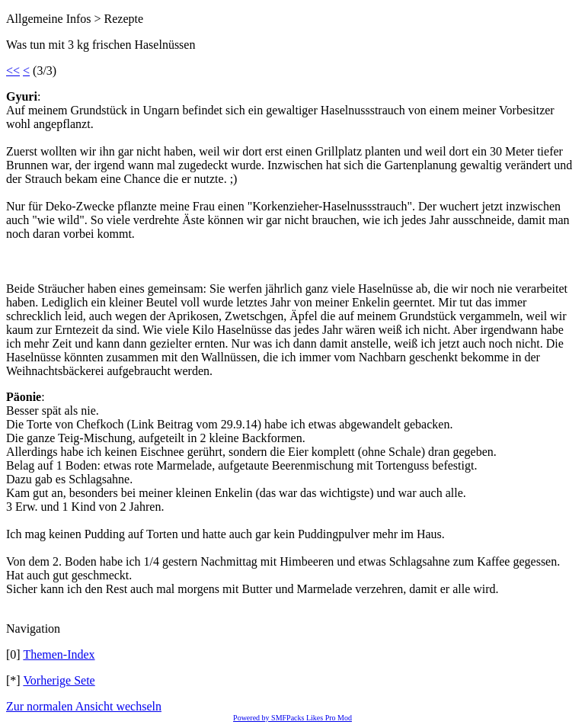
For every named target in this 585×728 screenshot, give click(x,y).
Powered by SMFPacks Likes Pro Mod (292, 718)
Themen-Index (59, 654)
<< (13, 71)
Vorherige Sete (59, 680)
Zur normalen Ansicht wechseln (84, 706)
